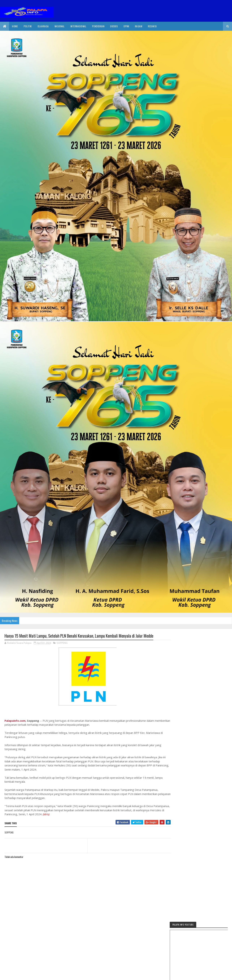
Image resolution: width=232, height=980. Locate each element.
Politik (28, 26)
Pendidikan (98, 26)
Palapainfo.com (15, 721)
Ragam (139, 26)
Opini (126, 26)
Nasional (60, 26)
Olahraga (43, 26)
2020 (18, 977)
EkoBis (114, 26)
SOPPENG (62, 643)
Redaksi (152, 26)
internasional (78, 26)
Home (15, 26)
